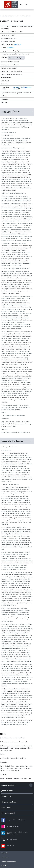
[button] (17, 112)
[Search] (21, 4)
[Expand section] (31, 785)
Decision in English (16, 58)
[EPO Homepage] (11, 4)
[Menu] (26, 4)
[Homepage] (1, 16)
